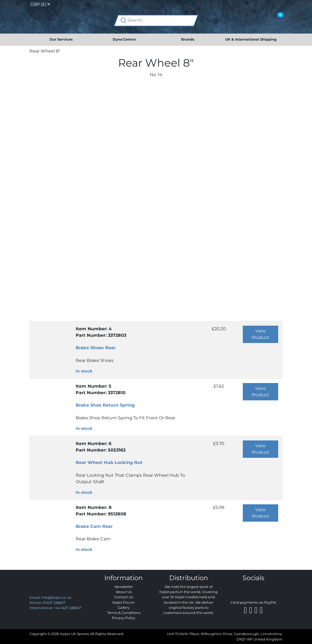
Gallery (124, 608)
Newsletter (124, 587)
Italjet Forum (124, 602)
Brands (188, 39)
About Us (124, 592)
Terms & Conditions (124, 613)
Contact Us (124, 597)
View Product (260, 334)
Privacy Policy (124, 618)
